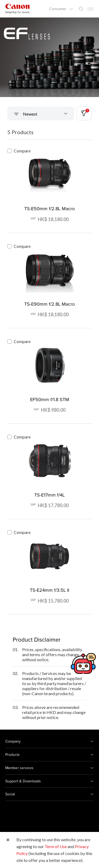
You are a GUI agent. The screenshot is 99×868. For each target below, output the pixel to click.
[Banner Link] (49, 57)
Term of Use (56, 846)
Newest (30, 114)
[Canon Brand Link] (17, 9)
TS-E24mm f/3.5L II (49, 590)
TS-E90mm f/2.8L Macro (49, 304)
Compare (19, 151)
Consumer (58, 9)
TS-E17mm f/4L (49, 495)
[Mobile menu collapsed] (91, 9)
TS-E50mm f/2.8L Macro (49, 209)
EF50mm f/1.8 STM (50, 399)
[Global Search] (81, 9)
